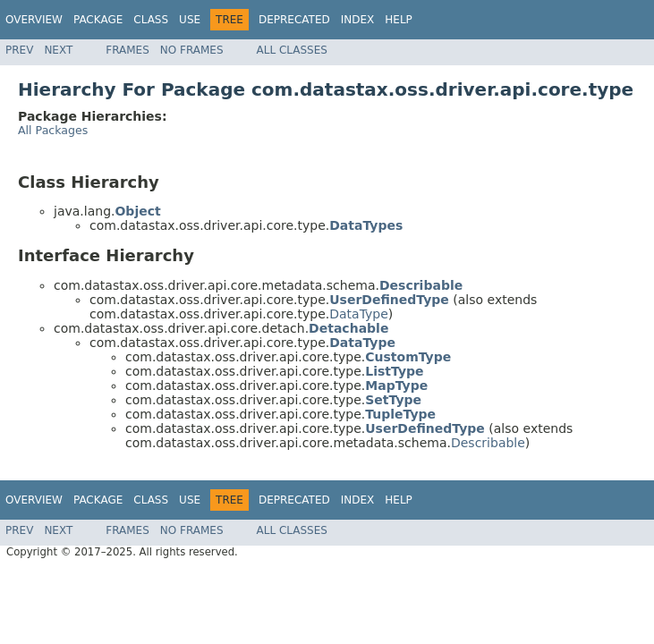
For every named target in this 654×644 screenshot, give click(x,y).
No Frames (192, 50)
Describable (488, 443)
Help (399, 20)
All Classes (292, 50)
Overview (34, 20)
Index (358, 20)
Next (58, 50)
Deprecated (294, 20)
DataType (359, 314)
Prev (19, 50)
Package (98, 20)
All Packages (53, 130)
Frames (127, 50)
